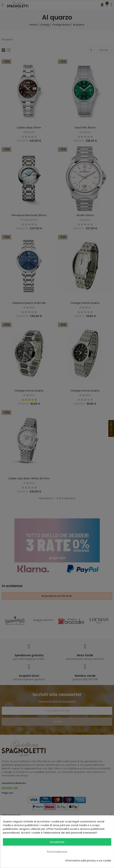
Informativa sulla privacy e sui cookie (88, 861)
